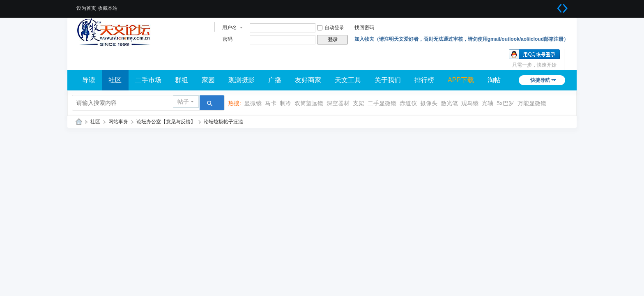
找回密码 (364, 28)
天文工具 (348, 80)
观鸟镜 (470, 103)
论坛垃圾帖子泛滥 (223, 122)
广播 (275, 80)
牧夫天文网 (79, 122)
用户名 (230, 28)
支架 (359, 103)
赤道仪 (408, 103)
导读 (89, 80)
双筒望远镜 (309, 103)
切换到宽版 (562, 8)
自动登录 (331, 28)
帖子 (183, 102)
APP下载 (461, 80)
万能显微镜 (532, 103)
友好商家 (308, 80)
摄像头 (429, 103)
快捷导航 (540, 80)
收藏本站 (108, 8)
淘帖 (494, 80)
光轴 (488, 103)
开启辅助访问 (552, 6)
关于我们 (388, 80)
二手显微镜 (382, 103)
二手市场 (148, 80)
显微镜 (253, 103)
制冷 (285, 103)
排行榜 (424, 80)
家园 (208, 80)
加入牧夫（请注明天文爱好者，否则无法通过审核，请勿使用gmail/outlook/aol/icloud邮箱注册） (461, 39)
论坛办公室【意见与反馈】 (166, 122)
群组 (182, 80)
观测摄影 (241, 80)
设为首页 (86, 8)
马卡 (271, 103)
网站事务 (118, 122)
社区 (115, 80)
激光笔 (449, 103)
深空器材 (338, 103)
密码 (228, 39)
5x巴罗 (505, 103)
